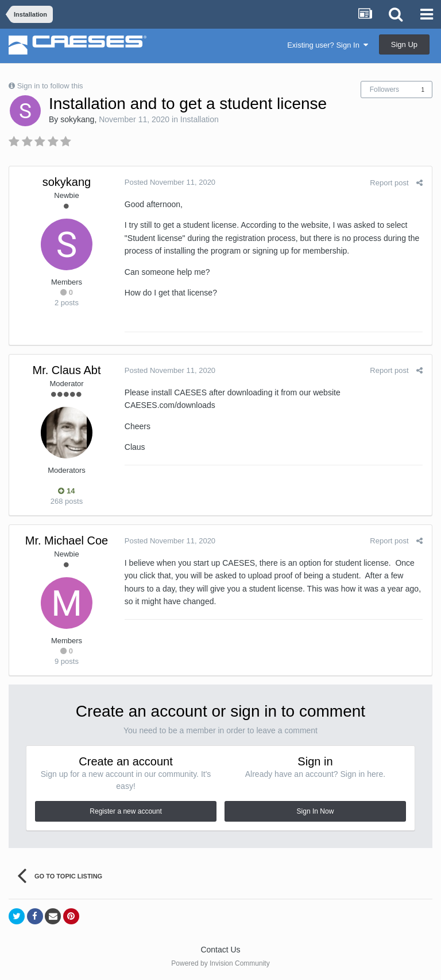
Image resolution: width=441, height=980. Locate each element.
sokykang (77, 119)
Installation (200, 119)
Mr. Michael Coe (67, 540)
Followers (384, 90)
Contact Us (220, 950)
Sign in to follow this (50, 86)
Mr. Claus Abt (67, 370)
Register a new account (125, 811)
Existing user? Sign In (328, 45)
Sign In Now (316, 811)
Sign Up (404, 44)
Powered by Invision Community (220, 963)
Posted (169, 182)
